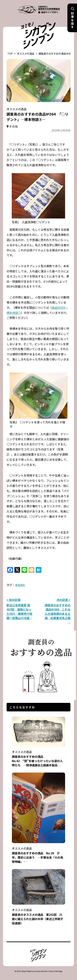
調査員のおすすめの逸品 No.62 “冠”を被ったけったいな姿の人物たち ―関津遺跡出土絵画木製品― (38, 756)
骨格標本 (20, 585)
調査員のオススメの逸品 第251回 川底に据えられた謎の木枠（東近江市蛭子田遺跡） (38, 914)
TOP (10, 54)
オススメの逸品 (26, 54)
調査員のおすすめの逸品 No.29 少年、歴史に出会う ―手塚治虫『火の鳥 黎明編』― (39, 853)
